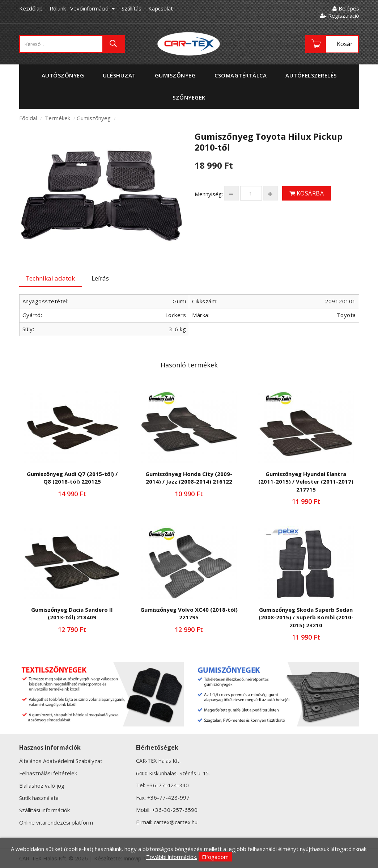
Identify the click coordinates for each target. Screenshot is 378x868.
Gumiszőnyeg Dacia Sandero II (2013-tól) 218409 (72, 613)
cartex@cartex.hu (176, 822)
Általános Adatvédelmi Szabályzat (61, 761)
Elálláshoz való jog (42, 785)
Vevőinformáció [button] (92, 8)
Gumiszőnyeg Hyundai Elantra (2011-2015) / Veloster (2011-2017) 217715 (306, 482)
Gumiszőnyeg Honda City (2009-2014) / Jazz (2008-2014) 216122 (189, 478)
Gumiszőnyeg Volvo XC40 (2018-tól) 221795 (189, 613)
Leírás (100, 278)
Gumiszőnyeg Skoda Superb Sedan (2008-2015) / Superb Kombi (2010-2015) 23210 (306, 617)
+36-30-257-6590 (175, 810)
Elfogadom (215, 857)
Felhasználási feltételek (48, 773)
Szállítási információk (44, 810)
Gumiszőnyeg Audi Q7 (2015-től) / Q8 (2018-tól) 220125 (72, 478)
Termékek (58, 118)
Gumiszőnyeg (94, 118)
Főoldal (28, 118)
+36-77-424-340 (168, 785)
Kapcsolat (161, 8)
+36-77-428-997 (168, 797)
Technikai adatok (50, 278)
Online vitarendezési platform (56, 822)
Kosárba (307, 193)
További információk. (172, 857)
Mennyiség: (209, 194)
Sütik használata (39, 798)
